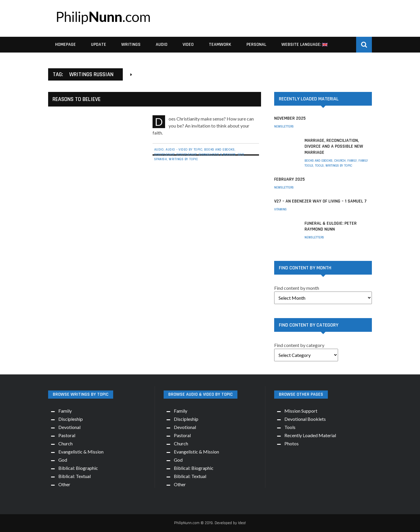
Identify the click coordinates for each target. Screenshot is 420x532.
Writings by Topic (183, 159)
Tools (319, 165)
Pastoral (67, 435)
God (241, 154)
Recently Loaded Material (310, 435)
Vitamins (280, 209)
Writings (131, 45)
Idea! (242, 523)
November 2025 (290, 118)
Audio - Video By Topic (184, 149)
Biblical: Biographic (78, 468)
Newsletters (284, 126)
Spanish (161, 159)
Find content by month (297, 288)
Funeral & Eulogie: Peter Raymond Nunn (331, 226)
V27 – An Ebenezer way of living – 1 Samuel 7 (320, 201)
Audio (162, 45)
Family (352, 161)
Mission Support (301, 411)
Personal (256, 45)
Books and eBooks (219, 149)
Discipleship (164, 154)
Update (99, 45)
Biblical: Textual (75, 476)
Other (64, 484)
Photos (292, 443)
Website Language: (304, 45)
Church (340, 161)
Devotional (69, 427)
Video (188, 45)
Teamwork (220, 45)
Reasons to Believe (77, 99)
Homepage (65, 45)
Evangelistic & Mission (217, 154)
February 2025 (289, 179)
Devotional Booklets (305, 419)
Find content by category (299, 345)
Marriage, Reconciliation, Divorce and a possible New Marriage (334, 147)
